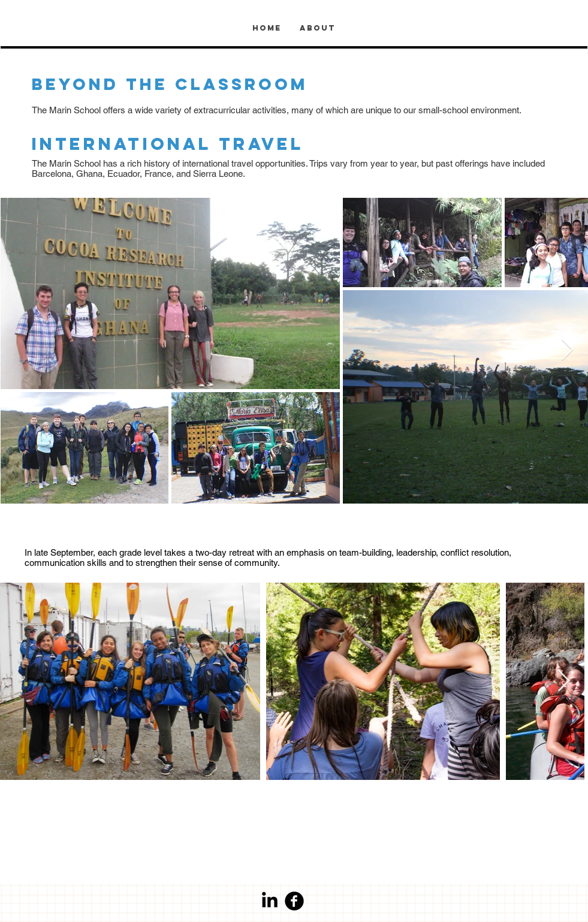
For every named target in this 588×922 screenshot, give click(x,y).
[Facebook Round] (294, 901)
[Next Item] (567, 350)
